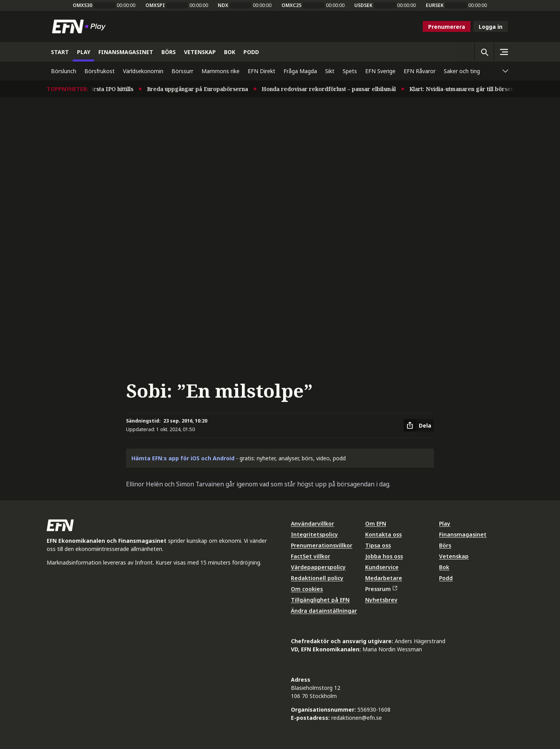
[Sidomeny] (504, 52)
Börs (445, 545)
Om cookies (307, 589)
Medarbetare (384, 578)
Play (445, 524)
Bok (444, 567)
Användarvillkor (312, 524)
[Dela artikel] (419, 425)
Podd (446, 578)
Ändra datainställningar (324, 611)
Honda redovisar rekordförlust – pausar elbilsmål (332, 89)
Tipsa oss (378, 545)
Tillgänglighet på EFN (320, 600)
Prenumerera (447, 27)
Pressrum (381, 589)
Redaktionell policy (317, 578)
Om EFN (376, 524)
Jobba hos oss (384, 556)
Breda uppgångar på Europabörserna (201, 89)
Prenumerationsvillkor (322, 545)
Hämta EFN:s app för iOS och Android (183, 458)
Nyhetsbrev (381, 600)
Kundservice (382, 567)
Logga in (491, 27)
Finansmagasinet (463, 534)
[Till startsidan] (80, 26)
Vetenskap (454, 556)
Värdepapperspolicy (318, 567)
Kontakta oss (383, 534)
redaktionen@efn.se (357, 718)
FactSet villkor (311, 556)
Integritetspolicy (314, 534)
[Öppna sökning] (484, 52)
